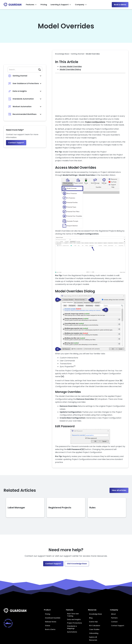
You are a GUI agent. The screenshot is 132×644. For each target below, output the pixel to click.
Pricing (44, 5)
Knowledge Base (62, 54)
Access (71, 66)
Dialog (70, 69)
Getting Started (77, 54)
